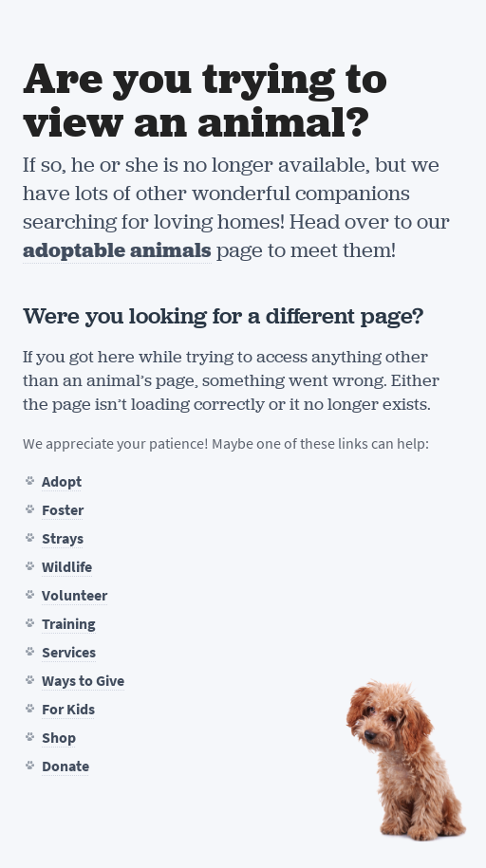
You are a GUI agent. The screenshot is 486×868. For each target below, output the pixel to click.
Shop (59, 738)
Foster (63, 510)
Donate (65, 766)
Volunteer (75, 595)
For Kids (68, 709)
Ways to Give (83, 681)
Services (69, 652)
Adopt (62, 481)
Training (69, 624)
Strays (63, 538)
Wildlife (67, 567)
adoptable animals (117, 250)
